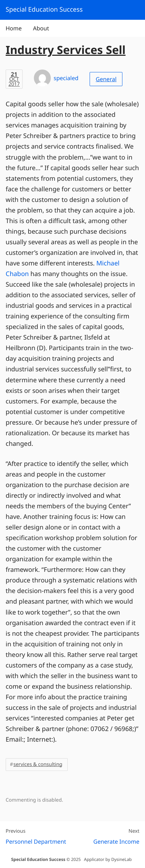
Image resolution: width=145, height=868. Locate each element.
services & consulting (38, 764)
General (106, 79)
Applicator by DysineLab (108, 859)
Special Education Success (38, 859)
